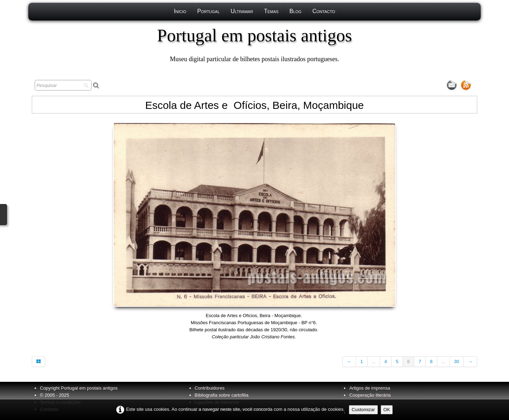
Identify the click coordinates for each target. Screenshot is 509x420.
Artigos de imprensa (370, 388)
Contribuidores (210, 388)
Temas (271, 11)
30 (457, 361)
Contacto (324, 11)
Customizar (363, 410)
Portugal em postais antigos (89, 388)
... (374, 361)
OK (387, 410)
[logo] (254, 44)
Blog (296, 11)
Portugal (209, 11)
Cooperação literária (370, 395)
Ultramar (242, 11)
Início (180, 11)
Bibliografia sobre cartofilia (222, 395)
